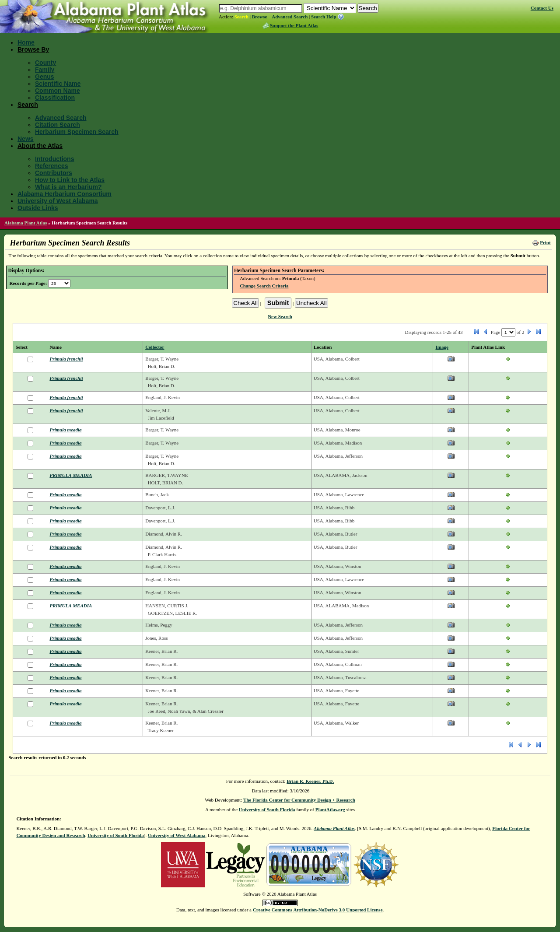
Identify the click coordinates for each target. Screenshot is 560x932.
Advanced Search (290, 17)
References (52, 166)
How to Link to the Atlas (70, 180)
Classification (55, 98)
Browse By (33, 49)
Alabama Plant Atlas (26, 223)
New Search (280, 316)
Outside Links (38, 208)
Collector (155, 347)
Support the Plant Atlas (294, 25)
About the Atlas (40, 146)
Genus (45, 77)
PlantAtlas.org (330, 809)
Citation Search (58, 125)
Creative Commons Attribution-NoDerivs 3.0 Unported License (318, 910)
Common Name (58, 91)
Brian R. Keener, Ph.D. (310, 781)
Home (26, 42)
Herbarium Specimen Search (77, 132)
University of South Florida (267, 809)
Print (545, 242)
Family (45, 70)
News (26, 139)
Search (241, 17)
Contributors (54, 173)
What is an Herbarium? (68, 187)
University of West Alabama (58, 201)
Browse (260, 17)
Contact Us (542, 8)
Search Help (324, 17)
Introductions (54, 159)
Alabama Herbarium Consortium (65, 194)
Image (442, 347)
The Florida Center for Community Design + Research (299, 800)
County (45, 63)
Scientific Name (58, 84)
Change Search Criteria (264, 286)
